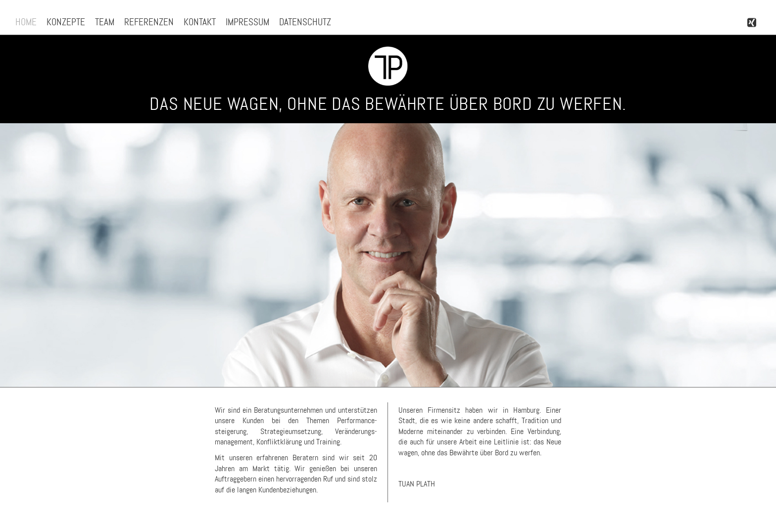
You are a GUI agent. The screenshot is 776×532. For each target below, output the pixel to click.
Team (105, 22)
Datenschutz (305, 22)
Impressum (247, 22)
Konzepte (66, 22)
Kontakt (200, 22)
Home (26, 22)
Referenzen (149, 22)
